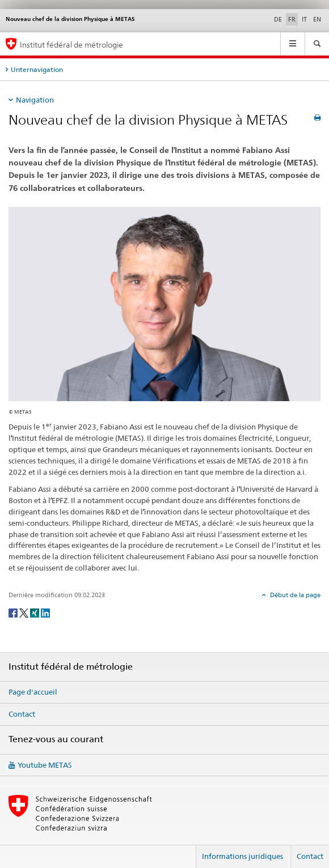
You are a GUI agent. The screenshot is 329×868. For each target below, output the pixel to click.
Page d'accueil (33, 692)
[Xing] (35, 612)
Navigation (35, 100)
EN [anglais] (317, 19)
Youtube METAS (45, 765)
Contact (22, 714)
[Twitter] (25, 612)
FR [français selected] (292, 19)
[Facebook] (14, 612)
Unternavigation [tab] (37, 69)
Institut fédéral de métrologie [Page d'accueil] (71, 44)
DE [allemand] (278, 19)
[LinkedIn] (45, 612)
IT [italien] (304, 19)
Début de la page (294, 595)
